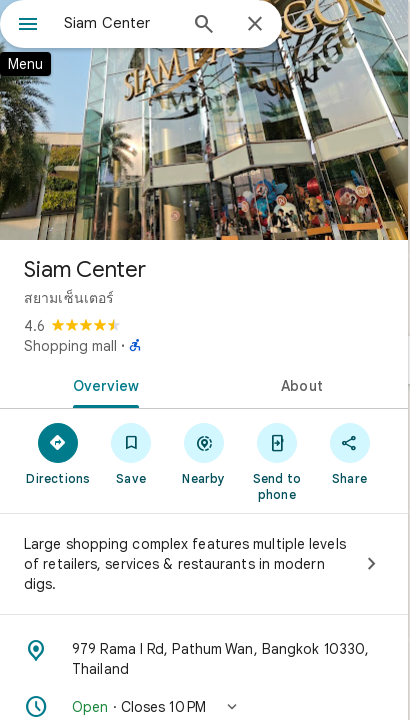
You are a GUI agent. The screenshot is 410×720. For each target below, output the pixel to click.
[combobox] (120, 23)
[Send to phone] (276, 461)
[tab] (102, 384)
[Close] (255, 25)
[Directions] (58, 453)
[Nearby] (204, 453)
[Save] (131, 453)
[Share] (349, 453)
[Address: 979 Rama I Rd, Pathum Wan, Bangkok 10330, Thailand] (204, 659)
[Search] (204, 26)
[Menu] (28, 26)
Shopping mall (70, 346)
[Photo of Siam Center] (204, 120)
